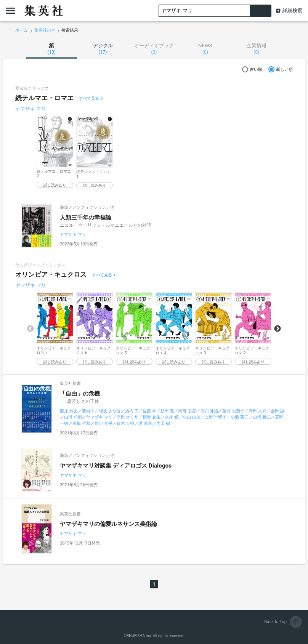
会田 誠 (278, 411)
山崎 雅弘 (262, 417)
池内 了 (132, 411)
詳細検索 (292, 10)
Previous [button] (30, 329)
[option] (55, 152)
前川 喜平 (103, 424)
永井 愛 (172, 417)
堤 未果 (145, 424)
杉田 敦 (167, 411)
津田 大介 (257, 411)
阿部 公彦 (187, 411)
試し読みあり (55, 185)
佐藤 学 (149, 411)
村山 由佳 (192, 417)
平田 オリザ (128, 417)
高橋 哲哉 (81, 424)
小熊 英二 (240, 417)
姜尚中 (88, 411)
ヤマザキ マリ (31, 109)
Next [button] (278, 329)
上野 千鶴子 (216, 417)
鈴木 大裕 (126, 424)
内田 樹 (163, 424)
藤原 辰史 (69, 411)
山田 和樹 (73, 417)
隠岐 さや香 (110, 411)
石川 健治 (209, 411)
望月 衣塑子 (233, 411)
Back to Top (283, 622)
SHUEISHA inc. (139, 636)
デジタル (103, 49)
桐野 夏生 (152, 417)
